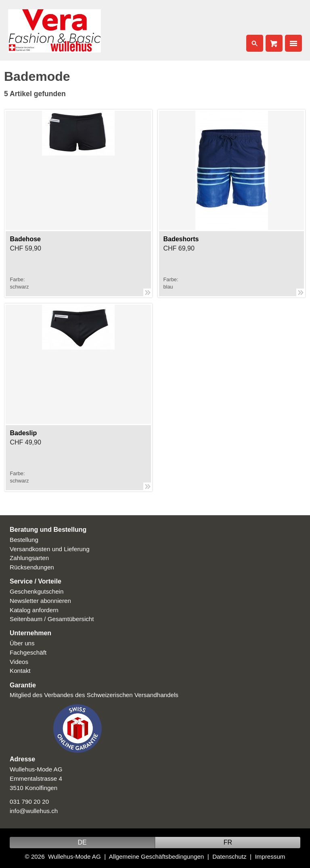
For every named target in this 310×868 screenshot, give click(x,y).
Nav (293, 43)
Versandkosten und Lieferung (50, 549)
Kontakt (20, 671)
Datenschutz (229, 856)
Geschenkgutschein (37, 591)
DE (82, 842)
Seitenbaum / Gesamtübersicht (52, 619)
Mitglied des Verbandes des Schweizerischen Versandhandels (94, 695)
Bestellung (24, 540)
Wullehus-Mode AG (74, 856)
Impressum (270, 856)
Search (255, 43)
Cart (274, 43)
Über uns (22, 643)
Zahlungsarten (29, 558)
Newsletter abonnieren (40, 601)
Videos (19, 662)
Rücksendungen (32, 567)
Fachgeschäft (28, 652)
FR (228, 842)
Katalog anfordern (34, 610)
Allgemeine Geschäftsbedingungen (157, 856)
